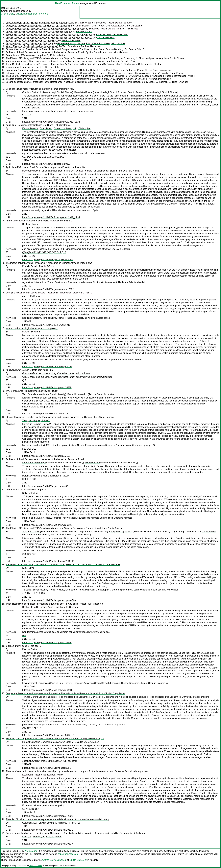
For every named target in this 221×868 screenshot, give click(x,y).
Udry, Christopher (134, 26)
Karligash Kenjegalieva (157, 58)
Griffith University (78, 860)
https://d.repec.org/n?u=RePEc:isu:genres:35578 (47, 642)
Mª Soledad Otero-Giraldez (171, 73)
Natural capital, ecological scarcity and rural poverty (32, 40)
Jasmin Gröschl (120, 35)
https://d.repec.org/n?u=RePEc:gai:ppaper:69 (45, 486)
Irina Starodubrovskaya (101, 52)
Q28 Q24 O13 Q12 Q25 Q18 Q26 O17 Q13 (44, 252)
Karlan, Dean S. (82, 26)
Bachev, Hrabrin (84, 32)
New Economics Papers (67, 3)
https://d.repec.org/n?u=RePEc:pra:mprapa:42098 (47, 260)
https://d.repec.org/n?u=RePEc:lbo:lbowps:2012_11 (48, 561)
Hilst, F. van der (180, 82)
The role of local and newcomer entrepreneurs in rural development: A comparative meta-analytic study (57, 79)
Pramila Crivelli (104, 35)
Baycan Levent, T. (139, 79)
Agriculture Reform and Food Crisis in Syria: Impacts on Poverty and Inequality (45, 29)
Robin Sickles (177, 58)
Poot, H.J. (166, 79)
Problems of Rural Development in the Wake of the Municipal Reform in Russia (45, 52)
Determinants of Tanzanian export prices (26, 55)
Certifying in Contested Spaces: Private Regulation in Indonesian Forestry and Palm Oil (50, 38)
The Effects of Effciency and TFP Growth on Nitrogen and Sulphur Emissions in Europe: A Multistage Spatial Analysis (65, 58)
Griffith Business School (54, 860)
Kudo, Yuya (130, 61)
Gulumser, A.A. (121, 79)
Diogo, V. (153, 82)
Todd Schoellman (71, 46)
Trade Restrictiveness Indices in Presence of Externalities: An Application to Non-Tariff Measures (54, 64)
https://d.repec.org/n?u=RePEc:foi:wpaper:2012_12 (48, 735)
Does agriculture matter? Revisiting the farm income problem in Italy (40, 23)
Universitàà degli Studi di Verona (32, 14)
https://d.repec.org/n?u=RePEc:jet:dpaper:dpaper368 (49, 600)
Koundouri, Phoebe (163, 76)
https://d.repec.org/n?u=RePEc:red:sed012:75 (45, 414)
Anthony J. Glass (136, 58)
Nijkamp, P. (154, 79)
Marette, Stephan (153, 64)
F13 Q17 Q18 (29, 449)
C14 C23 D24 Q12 (32, 728)
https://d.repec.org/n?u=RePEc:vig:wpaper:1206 (47, 768)
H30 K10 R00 (29, 479)
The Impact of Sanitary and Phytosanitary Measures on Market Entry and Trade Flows (49, 35)
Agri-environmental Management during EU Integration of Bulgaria (39, 32)
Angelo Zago (8, 14)
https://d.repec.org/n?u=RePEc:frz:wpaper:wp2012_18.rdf (51, 122)
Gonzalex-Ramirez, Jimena (71, 43)
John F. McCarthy (106, 38)
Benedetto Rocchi (105, 23)
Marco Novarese (139, 854)
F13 (24, 636)
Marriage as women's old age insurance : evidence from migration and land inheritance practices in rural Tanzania (63, 61)
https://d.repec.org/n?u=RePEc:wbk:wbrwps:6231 (47, 690)
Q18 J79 (27, 115)
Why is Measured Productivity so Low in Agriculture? (32, 46)
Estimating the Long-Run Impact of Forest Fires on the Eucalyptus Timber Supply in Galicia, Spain (55, 73)
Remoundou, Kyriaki (184, 76)
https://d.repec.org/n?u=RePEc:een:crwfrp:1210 (46, 325)
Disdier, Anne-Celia (134, 64)
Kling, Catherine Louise (98, 43)
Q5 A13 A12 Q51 (31, 809)
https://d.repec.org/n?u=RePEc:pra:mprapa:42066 (47, 816)
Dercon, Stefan (53, 67)
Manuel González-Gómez (121, 73)
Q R (24, 380)
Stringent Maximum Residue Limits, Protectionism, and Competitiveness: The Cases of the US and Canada (60, 49)
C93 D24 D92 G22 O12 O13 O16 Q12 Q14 (44, 157)
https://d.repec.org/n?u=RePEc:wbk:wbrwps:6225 (47, 525)
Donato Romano (123, 23)
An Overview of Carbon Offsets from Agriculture (30, 43)
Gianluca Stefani (86, 23)
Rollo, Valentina (58, 55)
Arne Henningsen (162, 70)
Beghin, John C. (137, 49)
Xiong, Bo (123, 49)
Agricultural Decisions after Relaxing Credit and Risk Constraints (38, 26)
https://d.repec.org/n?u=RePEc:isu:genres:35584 (47, 456)
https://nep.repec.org (68, 854)
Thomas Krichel (36, 866)
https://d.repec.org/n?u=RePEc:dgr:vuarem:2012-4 (48, 844)
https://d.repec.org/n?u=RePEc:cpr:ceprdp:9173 (46, 164)
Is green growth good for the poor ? (23, 67)
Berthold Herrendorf (91, 46)
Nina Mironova (121, 52)
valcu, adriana (118, 43)
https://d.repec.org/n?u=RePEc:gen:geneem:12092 (48, 289)
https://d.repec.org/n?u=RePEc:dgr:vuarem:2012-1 (48, 830)
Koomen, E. (165, 82)
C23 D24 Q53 (29, 554)
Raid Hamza (132, 29)
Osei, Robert (98, 26)
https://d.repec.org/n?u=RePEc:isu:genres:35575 (47, 387)
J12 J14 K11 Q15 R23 (33, 593)
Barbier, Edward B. (71, 40)
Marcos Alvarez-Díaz (146, 73)
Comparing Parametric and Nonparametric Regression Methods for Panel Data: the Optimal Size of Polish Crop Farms (65, 70)
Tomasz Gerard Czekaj (140, 70)
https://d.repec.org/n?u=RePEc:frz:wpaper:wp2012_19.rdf (51, 217)
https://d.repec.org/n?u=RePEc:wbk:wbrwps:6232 (47, 367)
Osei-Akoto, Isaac (115, 26)
